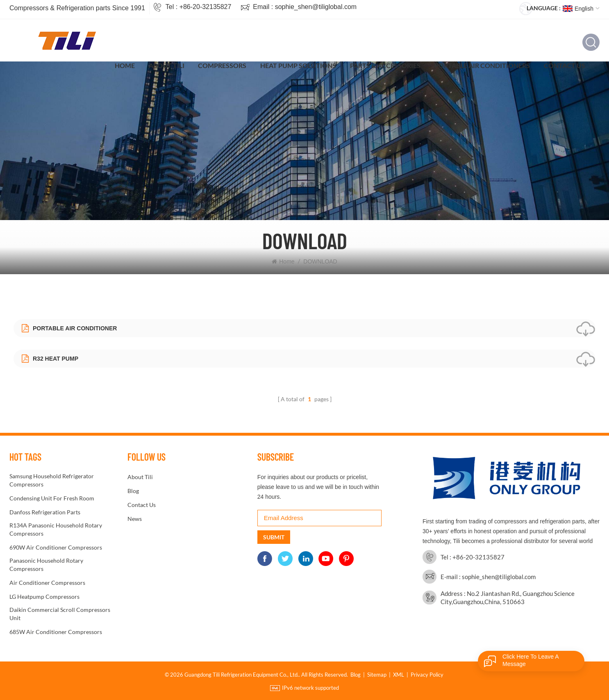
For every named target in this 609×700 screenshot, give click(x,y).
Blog (133, 491)
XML (399, 675)
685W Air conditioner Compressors (56, 632)
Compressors (222, 65)
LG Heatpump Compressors (44, 597)
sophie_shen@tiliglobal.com (316, 7)
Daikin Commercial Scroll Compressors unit (60, 614)
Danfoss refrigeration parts (45, 512)
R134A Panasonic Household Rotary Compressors (56, 529)
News (135, 519)
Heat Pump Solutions (298, 65)
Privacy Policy (427, 675)
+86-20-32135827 (206, 7)
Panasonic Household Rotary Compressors (46, 565)
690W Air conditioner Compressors (56, 547)
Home (125, 65)
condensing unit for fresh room (52, 498)
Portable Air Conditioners (482, 65)
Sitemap (377, 675)
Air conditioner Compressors (47, 583)
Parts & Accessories (385, 65)
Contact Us (565, 65)
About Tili (167, 65)
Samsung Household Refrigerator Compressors (52, 480)
